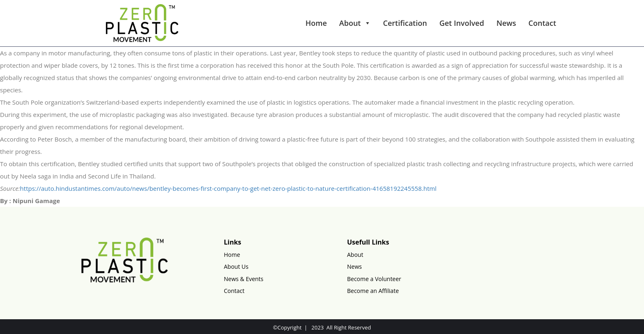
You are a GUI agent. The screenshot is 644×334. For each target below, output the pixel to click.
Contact (542, 23)
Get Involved (462, 23)
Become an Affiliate (373, 291)
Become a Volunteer (374, 279)
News (506, 23)
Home (316, 23)
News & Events (244, 279)
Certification (405, 23)
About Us (236, 267)
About (355, 23)
